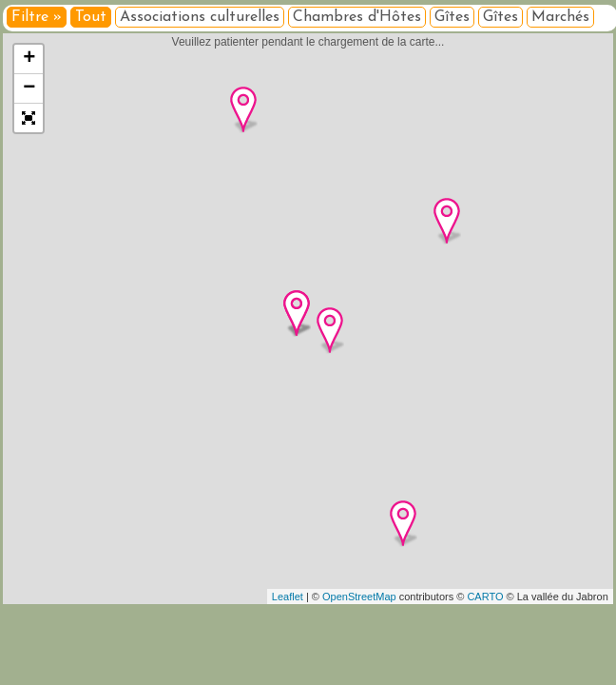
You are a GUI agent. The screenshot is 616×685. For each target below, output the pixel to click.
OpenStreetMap (359, 597)
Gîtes (452, 17)
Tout (91, 17)
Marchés (560, 17)
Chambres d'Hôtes (357, 17)
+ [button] (29, 59)
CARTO (485, 597)
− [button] (29, 88)
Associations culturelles (200, 17)
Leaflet (288, 597)
